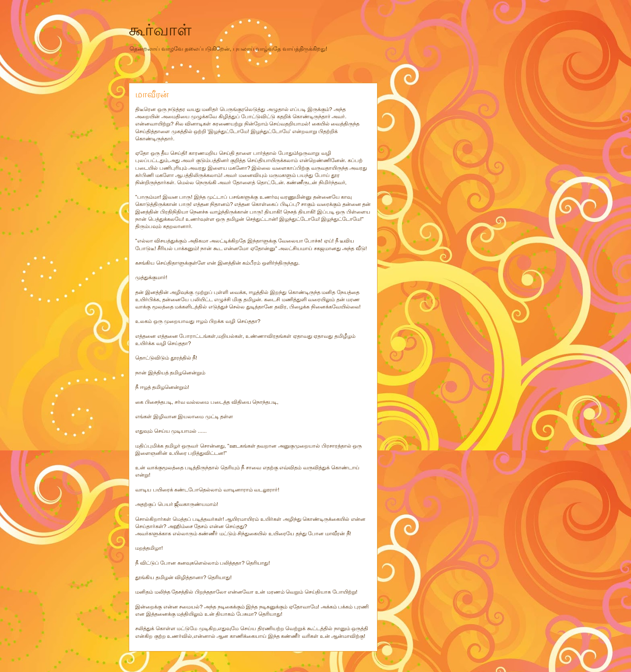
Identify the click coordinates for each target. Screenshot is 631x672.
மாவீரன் (152, 94)
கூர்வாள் (160, 30)
